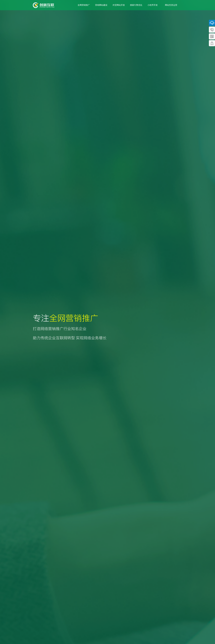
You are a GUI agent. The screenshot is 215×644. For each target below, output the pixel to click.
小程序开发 (153, 5)
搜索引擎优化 (136, 5)
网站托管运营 (171, 5)
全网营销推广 (84, 5)
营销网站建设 (101, 5)
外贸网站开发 (119, 5)
